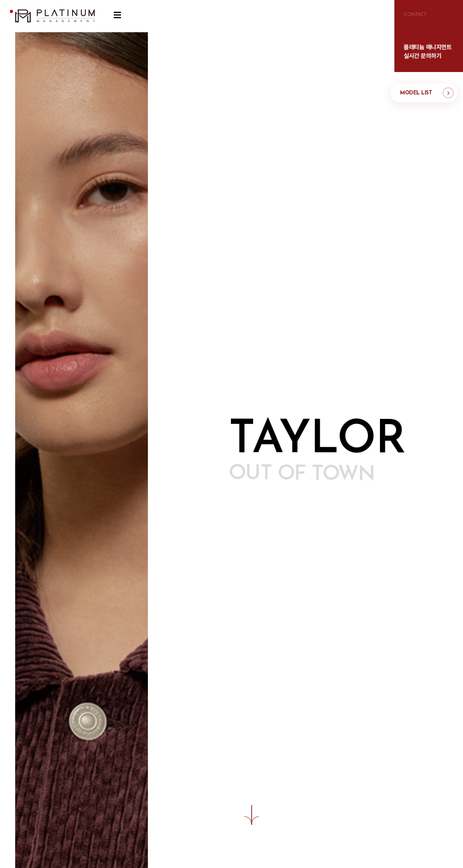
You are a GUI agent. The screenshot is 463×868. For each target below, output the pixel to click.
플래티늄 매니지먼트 (55, 16)
